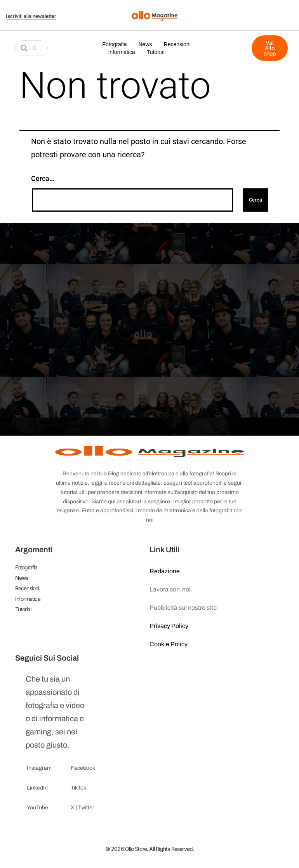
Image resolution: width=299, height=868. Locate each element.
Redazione (165, 571)
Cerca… (43, 178)
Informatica (121, 52)
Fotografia (114, 44)
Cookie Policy (169, 644)
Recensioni (177, 44)
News (145, 44)
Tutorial (156, 52)
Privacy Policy (169, 626)
